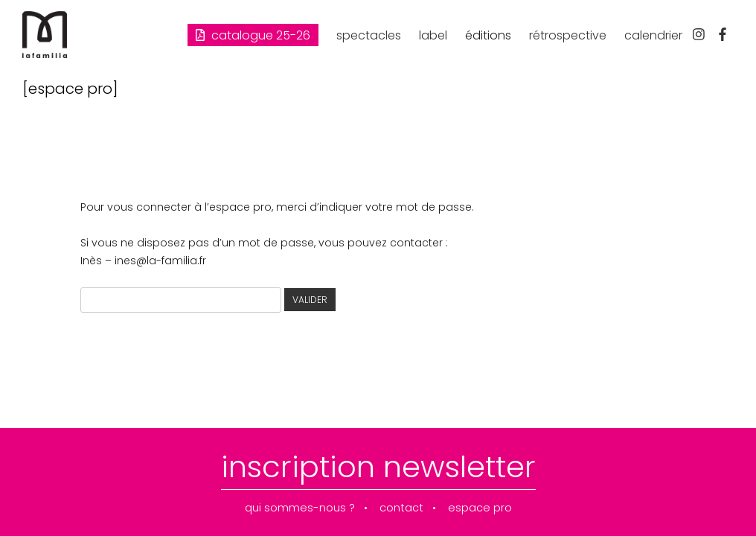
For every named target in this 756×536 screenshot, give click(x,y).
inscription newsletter (378, 467)
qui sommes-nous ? (300, 508)
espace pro (480, 508)
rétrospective (568, 35)
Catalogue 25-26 (253, 35)
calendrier (653, 35)
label (433, 35)
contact (401, 508)
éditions (488, 35)
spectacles (369, 35)
